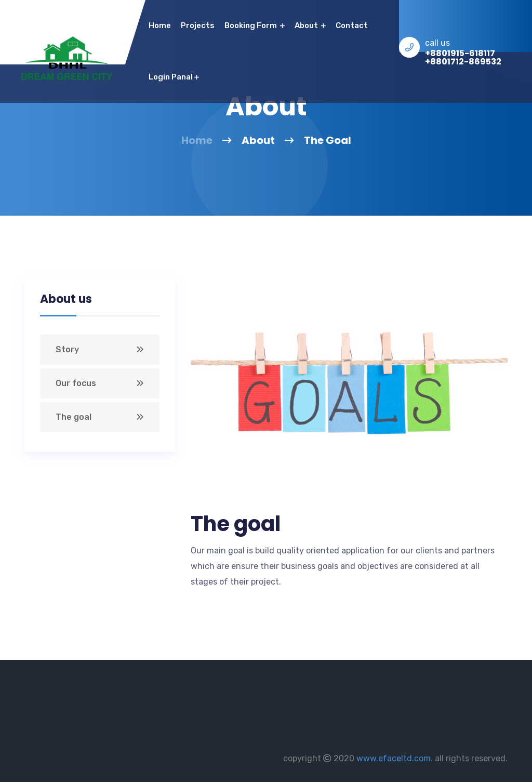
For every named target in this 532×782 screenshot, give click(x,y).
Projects (198, 25)
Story (67, 349)
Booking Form (255, 25)
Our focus (76, 383)
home (160, 25)
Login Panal (174, 77)
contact (352, 25)
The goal (74, 417)
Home (197, 140)
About (310, 25)
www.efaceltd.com (394, 758)
